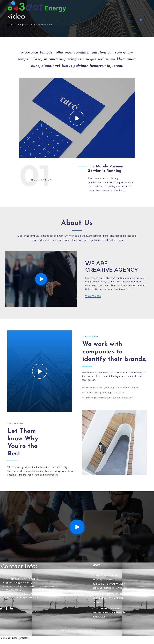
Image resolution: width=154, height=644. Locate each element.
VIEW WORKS (93, 296)
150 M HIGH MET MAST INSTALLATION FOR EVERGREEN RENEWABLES (110, 613)
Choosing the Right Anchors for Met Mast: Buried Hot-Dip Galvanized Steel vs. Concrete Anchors (110, 582)
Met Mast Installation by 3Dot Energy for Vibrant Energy (109, 598)
